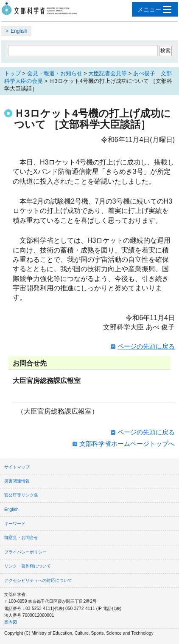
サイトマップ (17, 467)
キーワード (15, 523)
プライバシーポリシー (25, 552)
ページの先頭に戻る (146, 346)
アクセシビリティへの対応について (38, 580)
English (19, 31)
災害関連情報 (17, 481)
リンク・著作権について (28, 566)
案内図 (11, 622)
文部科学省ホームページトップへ (127, 444)
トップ (13, 73)
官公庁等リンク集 (21, 495)
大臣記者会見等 (108, 73)
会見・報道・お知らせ (55, 73)
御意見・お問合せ (21, 538)
